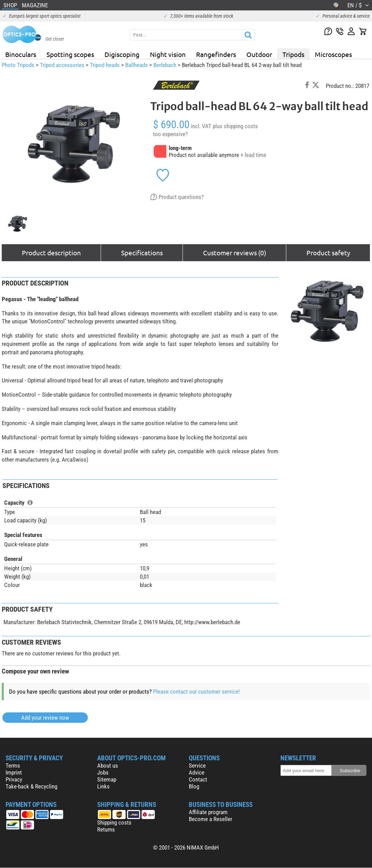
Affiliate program (208, 812)
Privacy (14, 779)
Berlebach (165, 65)
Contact (198, 779)
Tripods (293, 54)
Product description (51, 253)
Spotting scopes (70, 54)
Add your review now (45, 718)
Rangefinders (216, 54)
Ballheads (137, 65)
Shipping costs (114, 822)
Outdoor (259, 54)
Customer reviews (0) (235, 253)
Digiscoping (122, 54)
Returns (106, 829)
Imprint (14, 772)
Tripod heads (105, 65)
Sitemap (107, 779)
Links (103, 786)
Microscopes (333, 54)
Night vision (168, 54)
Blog (194, 786)
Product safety (328, 253)
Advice (197, 772)
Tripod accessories (62, 65)
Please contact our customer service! (196, 692)
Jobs (103, 772)
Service (197, 766)
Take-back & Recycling (31, 786)
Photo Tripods (18, 65)
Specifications (142, 253)
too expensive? (170, 134)
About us (108, 766)
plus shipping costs (235, 126)
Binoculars (21, 54)
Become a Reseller (210, 819)
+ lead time (253, 155)
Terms (13, 766)
